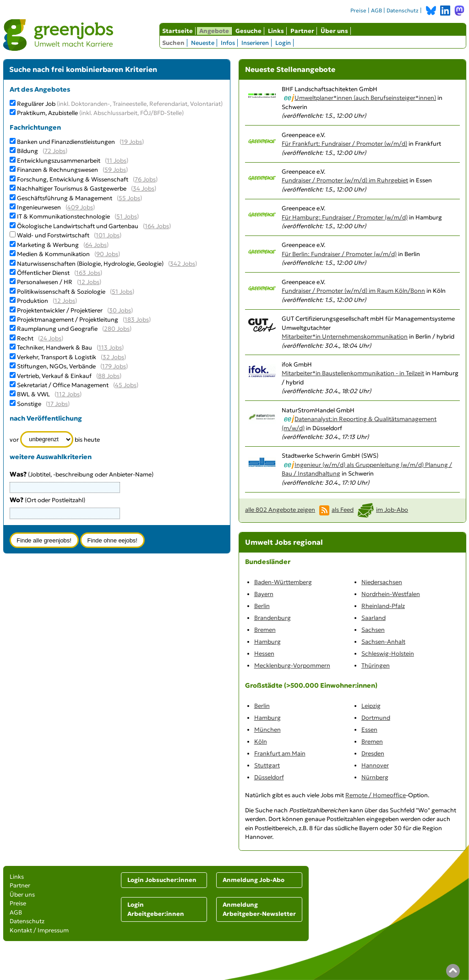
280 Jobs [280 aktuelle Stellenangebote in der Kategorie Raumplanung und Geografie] (117, 329)
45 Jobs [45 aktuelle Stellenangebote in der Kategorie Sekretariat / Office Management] (126, 385)
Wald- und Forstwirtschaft (53, 235)
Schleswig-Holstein (388, 654)
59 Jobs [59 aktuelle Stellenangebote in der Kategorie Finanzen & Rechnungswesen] (115, 170)
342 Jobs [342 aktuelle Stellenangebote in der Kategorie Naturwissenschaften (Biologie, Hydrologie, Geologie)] (183, 264)
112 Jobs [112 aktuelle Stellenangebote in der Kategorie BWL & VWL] (68, 394)
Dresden (373, 753)
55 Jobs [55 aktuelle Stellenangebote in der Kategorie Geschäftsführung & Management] (129, 198)
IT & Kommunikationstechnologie (63, 216)
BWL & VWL (33, 394)
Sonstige (29, 404)
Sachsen (373, 630)
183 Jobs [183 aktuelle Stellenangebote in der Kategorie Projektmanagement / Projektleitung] (137, 320)
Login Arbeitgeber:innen (156, 909)
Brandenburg (273, 618)
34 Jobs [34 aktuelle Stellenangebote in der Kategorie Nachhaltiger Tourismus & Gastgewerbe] (144, 189)
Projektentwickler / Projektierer (60, 310)
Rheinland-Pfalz (383, 606)
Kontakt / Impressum (39, 930)
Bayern (264, 594)
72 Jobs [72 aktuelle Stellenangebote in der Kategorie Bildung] (55, 151)
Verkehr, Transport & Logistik (57, 357)
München (267, 730)
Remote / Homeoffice (376, 795)
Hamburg (267, 642)
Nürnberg (375, 777)
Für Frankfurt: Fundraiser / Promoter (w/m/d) (344, 144)
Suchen (173, 43)
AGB (376, 11)
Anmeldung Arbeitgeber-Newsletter (259, 909)
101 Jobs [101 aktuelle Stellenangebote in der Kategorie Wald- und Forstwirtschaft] (108, 235)
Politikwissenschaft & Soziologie (61, 292)
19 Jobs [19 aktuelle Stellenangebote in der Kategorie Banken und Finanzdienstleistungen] (132, 142)
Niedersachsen (382, 582)
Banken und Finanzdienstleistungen (66, 142)
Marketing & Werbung (48, 245)
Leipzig (371, 706)
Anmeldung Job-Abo (254, 880)
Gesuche (248, 31)
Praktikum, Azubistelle (100, 113)
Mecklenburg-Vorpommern (292, 665)
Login (283, 43)
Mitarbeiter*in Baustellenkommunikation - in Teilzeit (353, 373)
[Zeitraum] (47, 439)
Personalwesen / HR (45, 282)
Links (276, 31)
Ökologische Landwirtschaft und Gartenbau (78, 226)
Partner (302, 31)
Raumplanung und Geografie (57, 329)
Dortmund (376, 718)
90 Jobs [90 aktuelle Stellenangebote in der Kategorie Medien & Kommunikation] (107, 254)
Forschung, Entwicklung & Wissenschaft (73, 179)
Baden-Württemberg (283, 582)
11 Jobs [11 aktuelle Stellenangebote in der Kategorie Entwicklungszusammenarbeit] (117, 161)
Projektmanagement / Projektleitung (68, 320)
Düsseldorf (269, 777)
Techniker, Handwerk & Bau (55, 348)
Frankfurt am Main (280, 753)
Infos (228, 43)
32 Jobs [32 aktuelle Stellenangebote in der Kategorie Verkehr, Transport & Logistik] (113, 357)
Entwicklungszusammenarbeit (59, 161)
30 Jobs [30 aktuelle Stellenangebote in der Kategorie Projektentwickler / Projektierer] (120, 310)
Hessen (264, 654)
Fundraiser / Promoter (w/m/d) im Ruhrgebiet (345, 180)
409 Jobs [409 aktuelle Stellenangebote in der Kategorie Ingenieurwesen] (80, 207)
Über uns (334, 31)
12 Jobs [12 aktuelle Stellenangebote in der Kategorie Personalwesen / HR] (89, 282)
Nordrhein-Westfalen (391, 594)
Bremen (265, 630)
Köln (261, 742)
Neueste (203, 43)
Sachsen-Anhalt (383, 642)
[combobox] (65, 513)
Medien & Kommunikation (53, 254)
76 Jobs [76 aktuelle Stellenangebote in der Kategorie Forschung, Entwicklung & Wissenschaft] (145, 179)
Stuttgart (267, 765)
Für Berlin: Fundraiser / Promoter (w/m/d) (339, 254)
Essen (369, 730)
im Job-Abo (392, 510)
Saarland (374, 618)
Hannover (375, 765)
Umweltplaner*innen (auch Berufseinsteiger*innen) (365, 98)
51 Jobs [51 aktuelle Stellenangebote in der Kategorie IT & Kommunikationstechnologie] (127, 216)
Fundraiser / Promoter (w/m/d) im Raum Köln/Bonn (353, 291)
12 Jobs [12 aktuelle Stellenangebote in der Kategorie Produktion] (65, 301)
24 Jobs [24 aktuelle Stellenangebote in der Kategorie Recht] (51, 338)
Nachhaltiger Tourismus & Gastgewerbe (72, 189)
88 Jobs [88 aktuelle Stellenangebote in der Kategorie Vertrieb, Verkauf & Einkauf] (109, 376)
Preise (358, 11)
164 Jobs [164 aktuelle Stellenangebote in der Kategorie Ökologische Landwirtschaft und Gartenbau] (157, 226)
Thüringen (376, 665)
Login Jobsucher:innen (162, 880)
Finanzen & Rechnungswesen (57, 170)
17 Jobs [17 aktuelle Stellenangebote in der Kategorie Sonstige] (58, 404)
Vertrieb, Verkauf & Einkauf (54, 376)
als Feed (343, 510)
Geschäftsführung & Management (65, 198)
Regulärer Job (120, 104)
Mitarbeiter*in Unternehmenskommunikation (345, 337)
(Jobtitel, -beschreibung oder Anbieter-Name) (82, 474)
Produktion (33, 301)
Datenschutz (403, 11)
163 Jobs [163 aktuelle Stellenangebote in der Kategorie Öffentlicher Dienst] (88, 273)
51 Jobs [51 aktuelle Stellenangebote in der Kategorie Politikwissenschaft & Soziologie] (122, 292)
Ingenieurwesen (39, 207)
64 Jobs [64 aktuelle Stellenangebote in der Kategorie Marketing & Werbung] (96, 245)
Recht (25, 338)
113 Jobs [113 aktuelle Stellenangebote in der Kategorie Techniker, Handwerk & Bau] (110, 348)
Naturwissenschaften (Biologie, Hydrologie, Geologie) (90, 264)
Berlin (262, 606)
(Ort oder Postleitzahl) (47, 500)
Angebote (214, 31)
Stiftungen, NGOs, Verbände (56, 366)
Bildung (27, 151)
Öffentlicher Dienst (43, 273)
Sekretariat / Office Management (63, 385)
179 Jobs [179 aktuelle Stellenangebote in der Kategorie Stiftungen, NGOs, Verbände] (114, 366)
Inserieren (255, 43)
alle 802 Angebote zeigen (280, 510)
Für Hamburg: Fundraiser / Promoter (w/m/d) (345, 217)
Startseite (177, 31)
